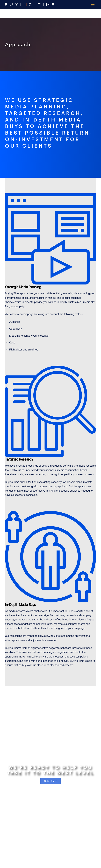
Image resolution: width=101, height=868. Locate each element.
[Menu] (93, 4)
